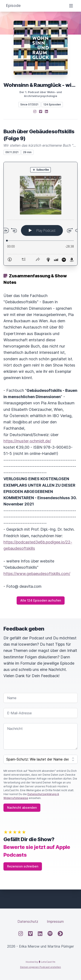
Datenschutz (28, 921)
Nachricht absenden (22, 808)
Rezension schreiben (23, 866)
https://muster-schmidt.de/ (27, 441)
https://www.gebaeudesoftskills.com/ (37, 574)
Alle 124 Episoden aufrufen (41, 600)
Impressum (55, 921)
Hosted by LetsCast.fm (40, 962)
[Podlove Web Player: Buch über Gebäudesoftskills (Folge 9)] (40, 214)
